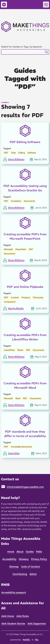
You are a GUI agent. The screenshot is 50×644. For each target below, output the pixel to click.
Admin (33, 574)
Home (11, 552)
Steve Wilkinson (16, 159)
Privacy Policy (39, 559)
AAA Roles (23, 616)
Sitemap (14, 567)
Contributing (20, 574)
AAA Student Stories (13, 624)
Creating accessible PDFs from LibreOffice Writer (25, 337)
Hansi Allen (14, 453)
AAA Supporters (37, 624)
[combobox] (25, 52)
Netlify (26, 640)
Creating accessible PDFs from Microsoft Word (25, 385)
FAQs (39, 552)
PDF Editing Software (25, 142)
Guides (30, 552)
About (20, 552)
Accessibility (9, 559)
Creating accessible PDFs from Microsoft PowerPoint (25, 236)
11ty (37, 640)
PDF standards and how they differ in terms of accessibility (25, 434)
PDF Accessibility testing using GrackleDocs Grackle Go (25, 188)
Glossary (24, 559)
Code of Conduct (31, 567)
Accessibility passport (14, 592)
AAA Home (8, 616)
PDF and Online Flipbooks (25, 287)
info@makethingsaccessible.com (25, 487)
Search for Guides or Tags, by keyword (21, 47)
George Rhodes (16, 308)
